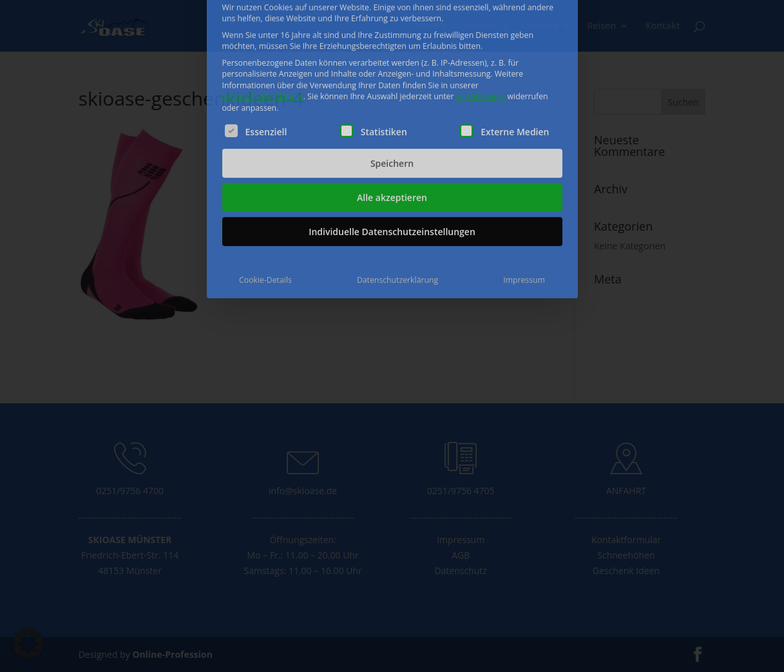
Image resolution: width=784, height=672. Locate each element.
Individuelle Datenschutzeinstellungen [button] (392, 160)
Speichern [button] (392, 92)
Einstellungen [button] (481, 25)
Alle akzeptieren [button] (392, 126)
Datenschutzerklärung (263, 25)
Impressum (524, 208)
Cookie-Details (265, 208)
